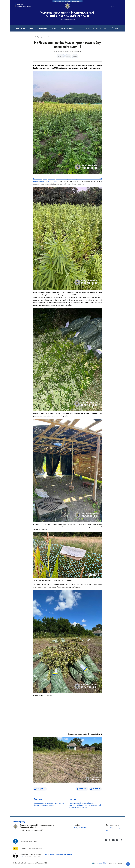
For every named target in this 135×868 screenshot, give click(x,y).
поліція (75, 56)
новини (68, 56)
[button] (21, 822)
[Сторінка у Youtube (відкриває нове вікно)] (97, 28)
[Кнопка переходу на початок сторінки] (128, 864)
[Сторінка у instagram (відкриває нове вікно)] (101, 28)
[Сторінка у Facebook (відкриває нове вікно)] (89, 28)
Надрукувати (41, 789)
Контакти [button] (54, 28)
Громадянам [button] (43, 28)
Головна (21, 37)
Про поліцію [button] (20, 28)
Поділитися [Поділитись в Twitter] (96, 789)
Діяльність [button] (32, 28)
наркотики (61, 56)
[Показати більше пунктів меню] (87, 28)
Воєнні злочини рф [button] (68, 28)
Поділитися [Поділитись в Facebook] (83, 789)
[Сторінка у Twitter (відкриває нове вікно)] (93, 28)
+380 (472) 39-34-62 (80, 828)
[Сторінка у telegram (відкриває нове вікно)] (105, 28)
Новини (29, 37)
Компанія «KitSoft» (102, 863)
